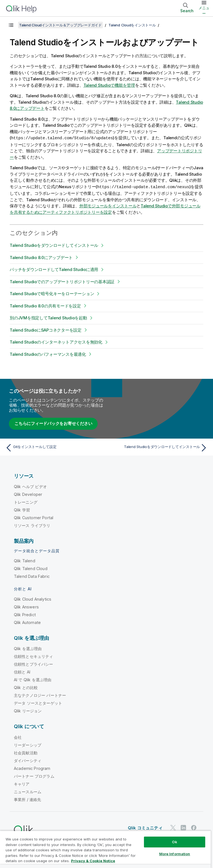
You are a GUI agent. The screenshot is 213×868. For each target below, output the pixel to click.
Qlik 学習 (22, 509)
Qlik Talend (25, 560)
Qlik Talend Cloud (31, 568)
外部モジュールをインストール (108, 205)
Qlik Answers (26, 606)
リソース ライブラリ (32, 525)
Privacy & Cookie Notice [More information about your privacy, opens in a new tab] (93, 861)
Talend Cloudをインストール (132, 25)
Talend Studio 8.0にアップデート (41, 257)
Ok (174, 842)
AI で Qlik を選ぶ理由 (33, 679)
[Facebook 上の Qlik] (194, 827)
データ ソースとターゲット (38, 702)
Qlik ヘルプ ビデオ (30, 486)
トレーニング (26, 502)
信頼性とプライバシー (34, 664)
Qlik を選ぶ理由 (28, 648)
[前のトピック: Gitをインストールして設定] (54, 447)
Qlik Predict (25, 614)
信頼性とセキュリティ (34, 656)
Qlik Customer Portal (34, 517)
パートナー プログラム (34, 776)
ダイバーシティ (28, 760)
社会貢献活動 (26, 752)
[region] (105, 849)
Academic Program (32, 768)
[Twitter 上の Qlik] (173, 827)
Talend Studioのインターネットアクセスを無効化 (56, 341)
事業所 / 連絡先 (27, 799)
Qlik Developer (28, 494)
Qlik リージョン (28, 710)
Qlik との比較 (26, 687)
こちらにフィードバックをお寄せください (53, 423)
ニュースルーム (28, 791)
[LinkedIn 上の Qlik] (183, 827)
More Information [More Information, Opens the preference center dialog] (175, 854)
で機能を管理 (109, 85)
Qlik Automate (27, 622)
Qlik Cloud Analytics (33, 599)
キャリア (22, 783)
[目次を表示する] (11, 25)
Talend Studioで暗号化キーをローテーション (52, 293)
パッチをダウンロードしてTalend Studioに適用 (54, 269)
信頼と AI (22, 671)
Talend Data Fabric (32, 576)
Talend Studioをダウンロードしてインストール (54, 245)
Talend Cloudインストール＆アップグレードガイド (60, 25)
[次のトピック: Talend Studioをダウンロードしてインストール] (159, 447)
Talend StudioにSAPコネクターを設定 (46, 329)
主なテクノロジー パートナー (40, 695)
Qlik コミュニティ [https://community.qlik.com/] (145, 827)
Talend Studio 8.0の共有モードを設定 (45, 305)
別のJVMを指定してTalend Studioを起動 (48, 317)
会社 (18, 737)
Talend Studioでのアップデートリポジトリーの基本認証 (62, 281)
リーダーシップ (28, 744)
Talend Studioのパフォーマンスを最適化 (48, 354)
